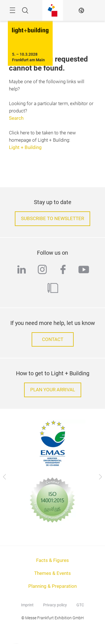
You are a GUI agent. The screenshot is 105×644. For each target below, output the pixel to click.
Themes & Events (53, 573)
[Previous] (5, 477)
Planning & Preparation (53, 586)
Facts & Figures (53, 560)
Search (16, 118)
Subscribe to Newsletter (53, 219)
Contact (53, 339)
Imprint (27, 605)
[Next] (100, 477)
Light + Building (25, 147)
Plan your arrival (53, 390)
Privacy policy (55, 605)
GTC (80, 605)
